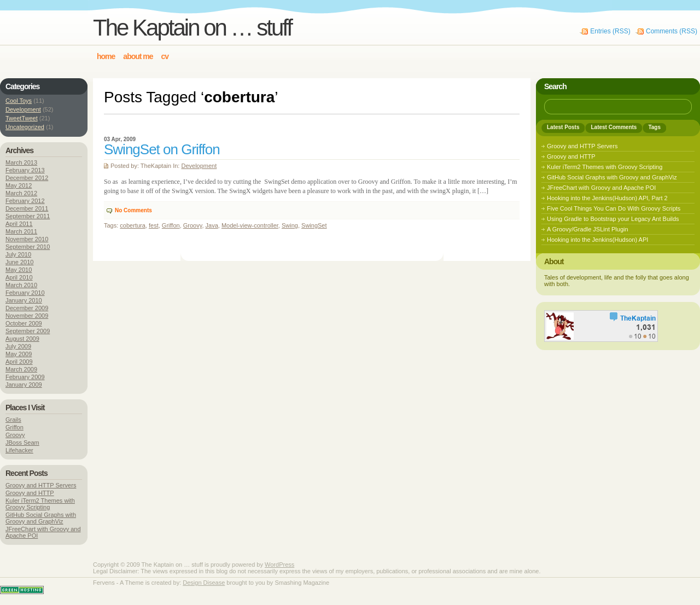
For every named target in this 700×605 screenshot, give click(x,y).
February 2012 (25, 201)
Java (212, 225)
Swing (290, 225)
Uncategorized (25, 127)
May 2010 (19, 270)
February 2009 (25, 377)
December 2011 (27, 208)
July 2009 (18, 346)
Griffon (171, 225)
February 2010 (25, 293)
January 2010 (24, 300)
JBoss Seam (22, 443)
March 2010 (21, 285)
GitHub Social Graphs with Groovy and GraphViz (41, 518)
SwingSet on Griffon (162, 149)
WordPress (279, 565)
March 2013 (21, 162)
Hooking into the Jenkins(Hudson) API (597, 240)
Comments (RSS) (672, 31)
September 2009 (28, 331)
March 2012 (21, 193)
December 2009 (27, 308)
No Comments (133, 210)
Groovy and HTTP (30, 493)
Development (199, 166)
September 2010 (28, 247)
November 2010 (27, 239)
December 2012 (27, 178)
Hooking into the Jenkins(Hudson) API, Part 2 (607, 198)
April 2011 (19, 224)
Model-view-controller (250, 225)
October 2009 (24, 323)
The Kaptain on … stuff (192, 28)
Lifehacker (19, 450)
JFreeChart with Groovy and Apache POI (601, 188)
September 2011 (28, 216)
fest (154, 225)
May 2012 (19, 185)
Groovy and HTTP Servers (41, 485)
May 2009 (19, 354)
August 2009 (22, 339)
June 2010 (19, 262)
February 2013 (25, 170)
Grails (13, 420)
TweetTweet (22, 118)
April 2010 (19, 277)
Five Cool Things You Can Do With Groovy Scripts (614, 208)
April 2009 (19, 362)
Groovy (193, 225)
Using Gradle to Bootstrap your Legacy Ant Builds (613, 219)
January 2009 (24, 385)
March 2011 (21, 231)
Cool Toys (19, 101)
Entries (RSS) (610, 31)
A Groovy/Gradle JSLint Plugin (588, 229)
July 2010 (18, 254)
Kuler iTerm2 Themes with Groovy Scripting (40, 504)
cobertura (132, 225)
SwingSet (314, 225)
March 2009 (21, 369)
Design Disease (204, 583)
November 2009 (27, 316)
